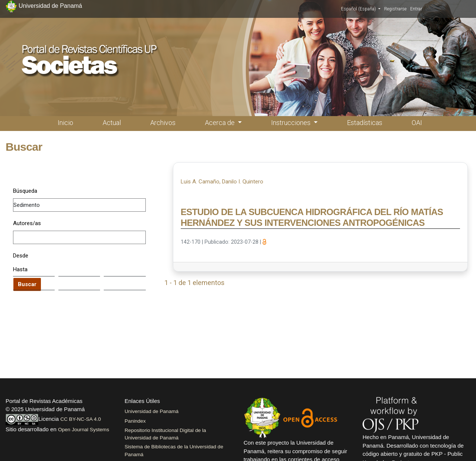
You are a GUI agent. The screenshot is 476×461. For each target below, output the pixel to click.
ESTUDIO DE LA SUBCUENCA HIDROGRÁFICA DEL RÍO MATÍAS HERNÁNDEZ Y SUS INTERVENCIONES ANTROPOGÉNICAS (312, 217)
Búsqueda (25, 191)
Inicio (65, 123)
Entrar (416, 9)
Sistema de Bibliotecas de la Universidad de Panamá (174, 450)
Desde (21, 256)
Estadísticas (365, 123)
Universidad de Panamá (152, 411)
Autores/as (27, 223)
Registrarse (395, 9)
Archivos (163, 123)
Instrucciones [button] (292, 123)
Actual (112, 123)
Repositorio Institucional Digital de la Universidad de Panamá (165, 434)
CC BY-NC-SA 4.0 (81, 419)
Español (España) (361, 9)
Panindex (135, 421)
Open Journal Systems (84, 430)
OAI (417, 123)
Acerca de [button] (221, 123)
